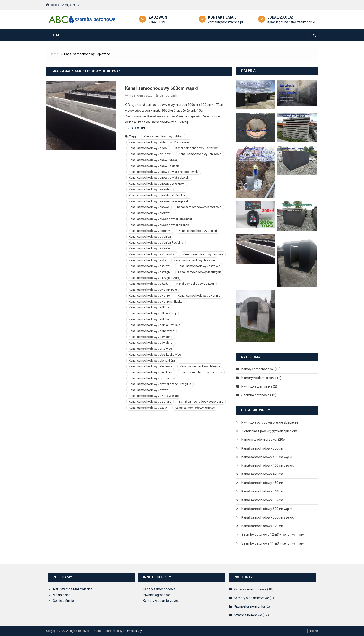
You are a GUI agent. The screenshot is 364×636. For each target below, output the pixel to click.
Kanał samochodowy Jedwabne (151, 337)
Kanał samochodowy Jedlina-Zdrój (152, 313)
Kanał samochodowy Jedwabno (151, 343)
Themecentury (132, 631)
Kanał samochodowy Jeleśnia (200, 366)
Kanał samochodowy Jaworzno (199, 295)
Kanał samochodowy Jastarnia (195, 260)
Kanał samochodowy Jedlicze (149, 307)
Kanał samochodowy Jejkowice (150, 349)
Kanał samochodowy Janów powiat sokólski (159, 178)
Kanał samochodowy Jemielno (201, 372)
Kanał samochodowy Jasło (147, 260)
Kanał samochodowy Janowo (149, 207)
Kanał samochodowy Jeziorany (150, 402)
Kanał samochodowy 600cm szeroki (268, 517)
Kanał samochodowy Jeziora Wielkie (154, 396)
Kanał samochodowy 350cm (262, 448)
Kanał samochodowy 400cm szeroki (268, 466)
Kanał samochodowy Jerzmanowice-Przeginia (160, 384)
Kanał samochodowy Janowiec (150, 189)
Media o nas (62, 595)
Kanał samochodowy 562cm (262, 500)
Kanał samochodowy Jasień (198, 231)
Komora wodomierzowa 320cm (265, 440)
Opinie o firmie (63, 601)
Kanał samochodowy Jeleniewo (150, 366)
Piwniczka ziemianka (257, 386)
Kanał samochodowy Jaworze (149, 295)
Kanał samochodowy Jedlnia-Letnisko (155, 325)
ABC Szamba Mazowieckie (73, 589)
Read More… (138, 128)
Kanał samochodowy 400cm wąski (267, 457)
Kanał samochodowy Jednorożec (151, 331)
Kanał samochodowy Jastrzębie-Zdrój (155, 278)
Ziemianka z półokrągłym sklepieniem (269, 431)
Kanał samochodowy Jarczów (149, 213)
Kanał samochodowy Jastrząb (149, 272)
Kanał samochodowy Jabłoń (163, 136)
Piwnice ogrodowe (156, 595)
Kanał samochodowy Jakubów (150, 154)
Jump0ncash (168, 96)
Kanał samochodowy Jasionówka (152, 254)
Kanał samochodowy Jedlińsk (149, 319)
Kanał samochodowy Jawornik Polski (154, 290)
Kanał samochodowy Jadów (148, 148)
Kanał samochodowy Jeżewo (149, 390)
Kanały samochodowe (258, 369)
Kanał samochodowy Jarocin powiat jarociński (160, 219)
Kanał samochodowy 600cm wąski (161, 88)
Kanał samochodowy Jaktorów (197, 148)
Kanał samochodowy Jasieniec (150, 248)
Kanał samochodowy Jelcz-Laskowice (155, 354)
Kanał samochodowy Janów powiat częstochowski (164, 172)
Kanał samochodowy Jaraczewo (199, 207)
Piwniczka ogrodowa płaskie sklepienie (270, 422)
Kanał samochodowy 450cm (262, 483)
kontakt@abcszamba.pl (225, 22)
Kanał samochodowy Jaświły (149, 284)
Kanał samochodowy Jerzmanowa (152, 378)
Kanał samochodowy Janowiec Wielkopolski (159, 201)
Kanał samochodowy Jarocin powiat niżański (159, 225)
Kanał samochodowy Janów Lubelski (154, 160)
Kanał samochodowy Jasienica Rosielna (156, 243)
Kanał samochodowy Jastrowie (199, 266)
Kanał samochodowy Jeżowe (195, 408)
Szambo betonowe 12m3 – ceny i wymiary (273, 535)
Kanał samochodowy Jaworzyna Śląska (156, 302)
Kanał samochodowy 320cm (262, 526)
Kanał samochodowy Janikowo (200, 154)
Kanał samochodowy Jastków (149, 266)
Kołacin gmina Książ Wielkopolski (291, 22)
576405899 (157, 22)
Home (56, 35)
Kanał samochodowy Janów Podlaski (154, 166)
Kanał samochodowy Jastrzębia (200, 272)
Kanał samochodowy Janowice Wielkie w (157, 184)
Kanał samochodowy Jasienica (150, 236)
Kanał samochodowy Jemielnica (151, 372)
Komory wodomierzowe (259, 378)
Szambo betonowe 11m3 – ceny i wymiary (273, 543)
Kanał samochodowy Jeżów (148, 408)
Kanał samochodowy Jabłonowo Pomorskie (159, 142)
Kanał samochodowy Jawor (195, 284)
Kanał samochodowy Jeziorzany (201, 402)
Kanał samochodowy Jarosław (150, 231)
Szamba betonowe (255, 395)
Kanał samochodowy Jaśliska (203, 254)
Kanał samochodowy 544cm (262, 491)
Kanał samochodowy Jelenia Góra (152, 360)
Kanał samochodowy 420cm (262, 474)
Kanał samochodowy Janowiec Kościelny (157, 195)
